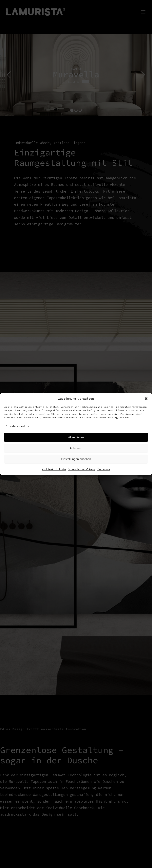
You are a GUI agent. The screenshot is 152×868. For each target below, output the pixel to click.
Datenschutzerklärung (82, 469)
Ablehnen (76, 448)
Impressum (104, 469)
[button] (146, 399)
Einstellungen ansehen (76, 459)
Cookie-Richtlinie (54, 469)
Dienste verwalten (18, 426)
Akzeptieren (76, 437)
